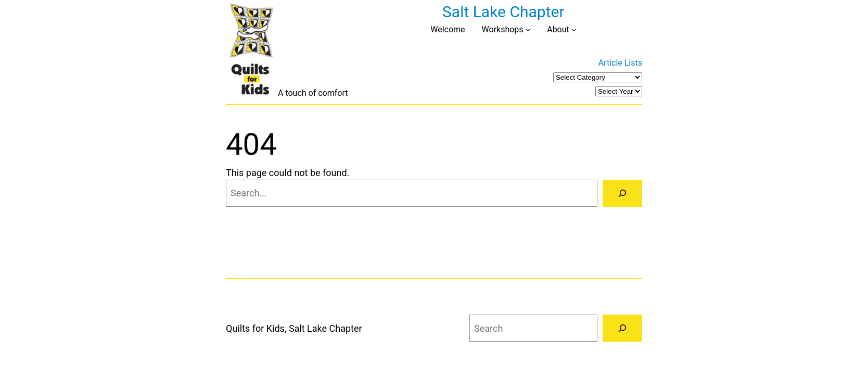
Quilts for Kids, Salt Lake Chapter (294, 328)
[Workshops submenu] (528, 30)
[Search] (622, 193)
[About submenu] (574, 30)
